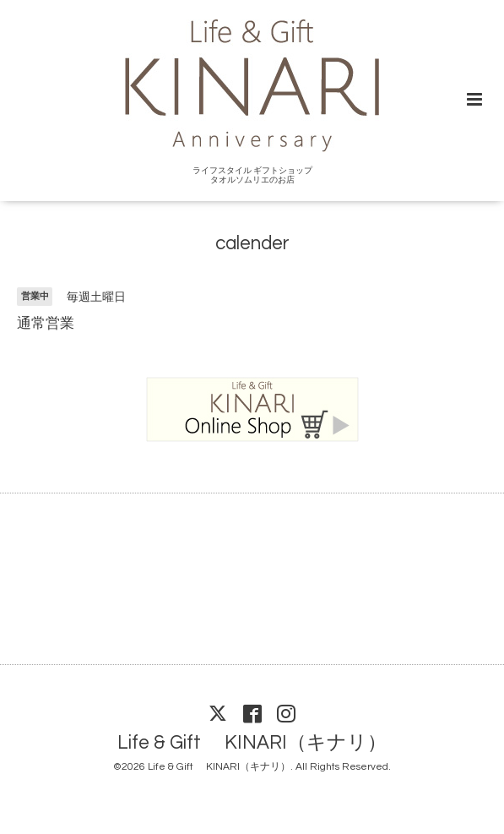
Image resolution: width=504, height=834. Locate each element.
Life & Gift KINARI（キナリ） (252, 743)
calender (252, 244)
